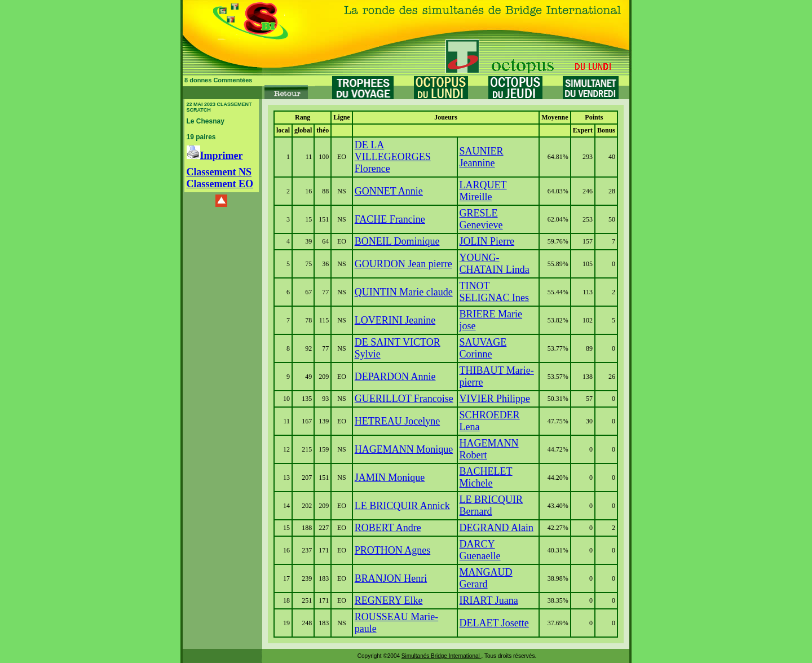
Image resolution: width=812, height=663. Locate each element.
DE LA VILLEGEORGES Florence (393, 157)
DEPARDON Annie (395, 377)
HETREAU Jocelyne (397, 421)
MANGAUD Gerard (486, 578)
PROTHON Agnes (393, 550)
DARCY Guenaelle (480, 550)
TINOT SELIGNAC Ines (495, 292)
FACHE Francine (390, 219)
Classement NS (219, 172)
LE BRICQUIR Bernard (491, 505)
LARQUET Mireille (483, 191)
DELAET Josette (494, 623)
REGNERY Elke (389, 600)
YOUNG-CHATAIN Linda (495, 264)
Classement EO (220, 184)
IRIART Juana (489, 600)
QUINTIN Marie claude (404, 292)
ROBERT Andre (388, 528)
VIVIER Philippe (495, 399)
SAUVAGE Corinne (483, 348)
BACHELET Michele (486, 477)
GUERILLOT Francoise (404, 399)
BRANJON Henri (391, 578)
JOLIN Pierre (487, 241)
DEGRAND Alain (497, 528)
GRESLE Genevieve (481, 219)
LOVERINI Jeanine (395, 320)
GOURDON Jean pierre (403, 264)
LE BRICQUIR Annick (402, 506)
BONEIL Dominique (397, 241)
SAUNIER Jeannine (482, 157)
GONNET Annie (389, 191)
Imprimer (215, 156)
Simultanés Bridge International (442, 656)
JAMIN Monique (390, 478)
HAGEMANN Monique (404, 449)
